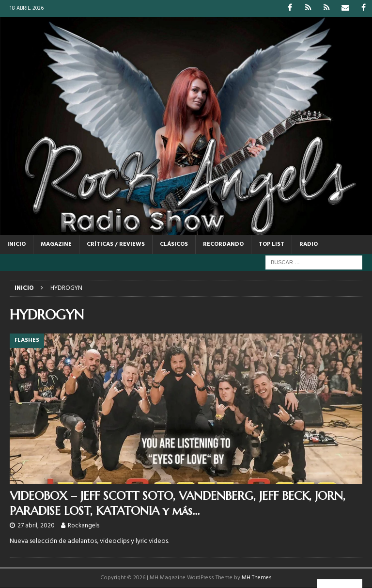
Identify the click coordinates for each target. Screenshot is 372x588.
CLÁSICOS (174, 244)
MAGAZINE (56, 244)
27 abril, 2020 (36, 526)
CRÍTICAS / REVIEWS (116, 244)
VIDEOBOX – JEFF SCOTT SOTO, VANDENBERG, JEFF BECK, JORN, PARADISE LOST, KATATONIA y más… (178, 503)
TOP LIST (271, 244)
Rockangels (84, 526)
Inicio (16, 244)
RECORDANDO (223, 244)
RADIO (309, 244)
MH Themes (257, 578)
